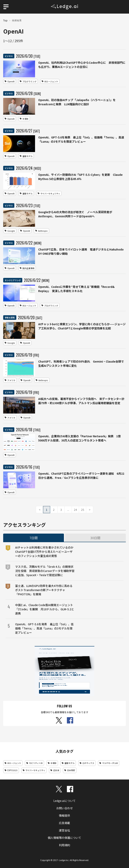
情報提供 (64, 815)
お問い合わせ (64, 808)
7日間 (34, 538)
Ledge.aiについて (64, 801)
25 (83, 510)
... (68, 510)
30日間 (95, 538)
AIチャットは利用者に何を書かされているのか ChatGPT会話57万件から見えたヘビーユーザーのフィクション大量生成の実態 (45, 552)
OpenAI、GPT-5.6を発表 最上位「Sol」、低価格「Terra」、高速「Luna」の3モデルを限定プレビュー (44, 628)
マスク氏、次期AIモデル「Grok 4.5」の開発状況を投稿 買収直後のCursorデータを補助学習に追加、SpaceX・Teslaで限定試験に (45, 571)
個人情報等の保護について (64, 838)
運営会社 (64, 830)
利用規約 (64, 845)
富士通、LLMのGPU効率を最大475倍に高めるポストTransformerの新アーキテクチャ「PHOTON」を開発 (44, 590)
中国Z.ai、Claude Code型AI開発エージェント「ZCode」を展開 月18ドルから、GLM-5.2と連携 (45, 609)
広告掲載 (64, 823)
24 (75, 510)
